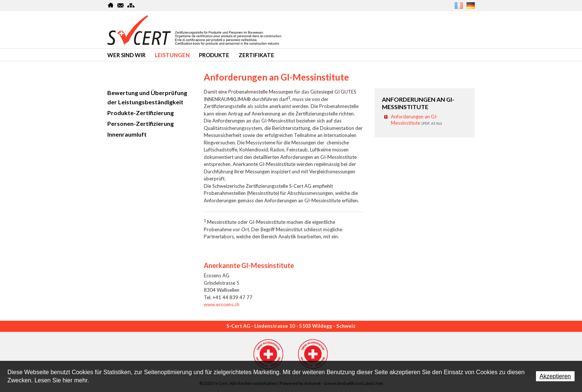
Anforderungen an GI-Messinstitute (416, 120)
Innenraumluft (127, 134)
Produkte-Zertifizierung (140, 113)
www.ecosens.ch (222, 304)
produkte (214, 55)
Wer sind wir (126, 55)
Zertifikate (256, 55)
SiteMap (131, 5)
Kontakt (121, 5)
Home (111, 5)
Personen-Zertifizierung (140, 123)
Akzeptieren (555, 376)
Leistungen (172, 55)
